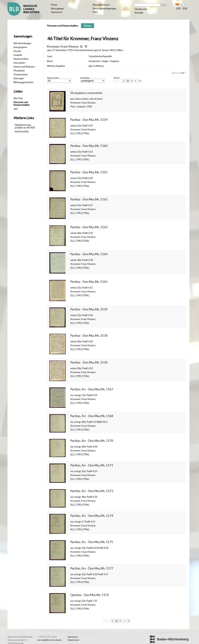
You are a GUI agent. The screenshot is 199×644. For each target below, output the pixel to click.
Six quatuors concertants (86, 93)
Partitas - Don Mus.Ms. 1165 (89, 282)
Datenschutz (73, 640)
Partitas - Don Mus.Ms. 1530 (89, 336)
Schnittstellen (22, 131)
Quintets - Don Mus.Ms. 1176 (90, 595)
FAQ (95, 12)
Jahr (16, 109)
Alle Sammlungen (22, 43)
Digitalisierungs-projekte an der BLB (25, 126)
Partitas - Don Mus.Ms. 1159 (89, 120)
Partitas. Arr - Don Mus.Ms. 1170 (92, 441)
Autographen (20, 47)
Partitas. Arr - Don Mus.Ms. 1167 (92, 389)
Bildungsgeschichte (23, 82)
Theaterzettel (20, 74)
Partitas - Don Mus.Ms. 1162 (89, 199)
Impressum (57, 12)
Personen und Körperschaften (22, 104)
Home (54, 5)
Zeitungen (19, 78)
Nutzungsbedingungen (104, 8)
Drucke (17, 51)
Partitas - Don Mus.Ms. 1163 (89, 227)
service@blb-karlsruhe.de (49, 640)
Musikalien (19, 71)
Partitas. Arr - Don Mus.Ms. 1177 (92, 568)
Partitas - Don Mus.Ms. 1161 (89, 172)
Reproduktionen (101, 5)
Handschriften (21, 59)
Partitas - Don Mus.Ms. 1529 (89, 309)
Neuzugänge (57, 8)
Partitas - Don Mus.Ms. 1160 (89, 146)
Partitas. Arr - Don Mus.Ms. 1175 (92, 542)
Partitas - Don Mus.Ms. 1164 (89, 254)
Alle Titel (18, 98)
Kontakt (139, 13)
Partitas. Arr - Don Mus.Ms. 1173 (92, 491)
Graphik (18, 55)
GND (183, 73)
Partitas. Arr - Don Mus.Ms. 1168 (92, 416)
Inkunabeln (19, 63)
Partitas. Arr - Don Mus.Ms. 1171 (92, 465)
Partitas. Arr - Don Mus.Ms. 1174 (92, 516)
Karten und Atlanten (24, 67)
